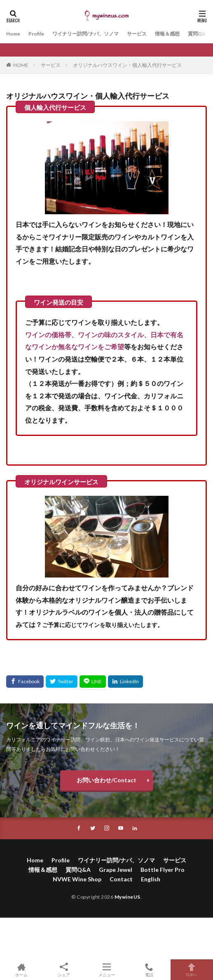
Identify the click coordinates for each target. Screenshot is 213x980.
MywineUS (128, 897)
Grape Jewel (116, 870)
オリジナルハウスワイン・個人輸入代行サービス (127, 65)
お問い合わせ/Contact (106, 780)
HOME (21, 65)
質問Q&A (199, 34)
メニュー (106, 970)
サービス (137, 34)
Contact (121, 879)
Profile (36, 34)
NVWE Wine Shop (77, 879)
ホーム (21, 970)
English (151, 879)
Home (13, 34)
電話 (149, 970)
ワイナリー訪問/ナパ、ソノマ (85, 34)
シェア (64, 970)
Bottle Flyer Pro (163, 870)
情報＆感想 (167, 34)
